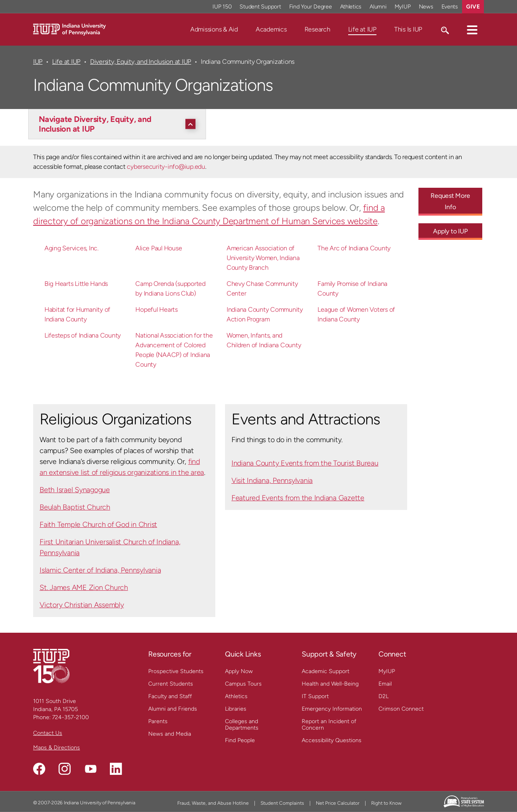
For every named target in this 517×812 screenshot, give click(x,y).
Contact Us (48, 733)
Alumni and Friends (173, 709)
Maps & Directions (57, 748)
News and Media (170, 734)
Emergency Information (332, 709)
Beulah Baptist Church (75, 507)
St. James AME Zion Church (84, 587)
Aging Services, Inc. (71, 248)
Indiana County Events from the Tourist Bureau (305, 463)
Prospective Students (176, 671)
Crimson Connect (401, 709)
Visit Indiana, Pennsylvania (272, 480)
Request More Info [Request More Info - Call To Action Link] (450, 201)
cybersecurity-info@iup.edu (166, 167)
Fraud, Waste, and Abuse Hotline (213, 803)
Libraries (236, 709)
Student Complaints (282, 803)
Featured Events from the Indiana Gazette (298, 498)
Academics (271, 29)
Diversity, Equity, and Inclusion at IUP (141, 62)
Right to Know (386, 803)
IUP (38, 62)
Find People (240, 740)
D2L (384, 696)
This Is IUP (408, 29)
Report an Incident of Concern (329, 725)
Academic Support (326, 671)
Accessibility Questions (332, 740)
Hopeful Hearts (156, 309)
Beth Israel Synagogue (75, 490)
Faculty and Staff (170, 696)
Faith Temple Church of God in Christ (98, 525)
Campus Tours (243, 684)
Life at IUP (362, 29)
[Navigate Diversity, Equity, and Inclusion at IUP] (119, 124)
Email (385, 684)
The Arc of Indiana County (354, 248)
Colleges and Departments (242, 725)
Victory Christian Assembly (82, 605)
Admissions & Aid (214, 29)
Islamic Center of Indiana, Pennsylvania (100, 570)
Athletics (236, 696)
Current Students (171, 684)
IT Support (315, 696)
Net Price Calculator (338, 803)
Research (317, 29)
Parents (158, 721)
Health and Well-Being (330, 684)
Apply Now (239, 671)
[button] (472, 29)
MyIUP (387, 671)
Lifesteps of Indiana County (83, 335)
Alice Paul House (159, 248)
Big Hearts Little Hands (76, 284)
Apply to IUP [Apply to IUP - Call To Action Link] (450, 231)
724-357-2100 (70, 717)
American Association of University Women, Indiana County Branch (263, 258)
